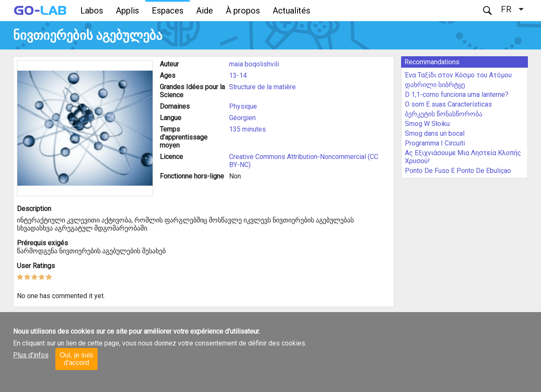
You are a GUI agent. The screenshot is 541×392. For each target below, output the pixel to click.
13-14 (238, 75)
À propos (243, 11)
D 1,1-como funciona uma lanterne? (457, 95)
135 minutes (247, 129)
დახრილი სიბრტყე (435, 85)
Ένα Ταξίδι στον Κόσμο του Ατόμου (458, 75)
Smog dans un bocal (435, 133)
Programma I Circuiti (435, 143)
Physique (243, 106)
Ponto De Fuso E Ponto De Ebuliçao (458, 171)
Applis (127, 11)
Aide (205, 11)
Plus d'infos (31, 355)
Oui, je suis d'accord (76, 359)
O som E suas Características (448, 104)
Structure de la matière (262, 87)
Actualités (291, 11)
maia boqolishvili (254, 64)
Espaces (168, 11)
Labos (92, 11)
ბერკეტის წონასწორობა (444, 114)
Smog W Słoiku (427, 124)
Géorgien (242, 118)
